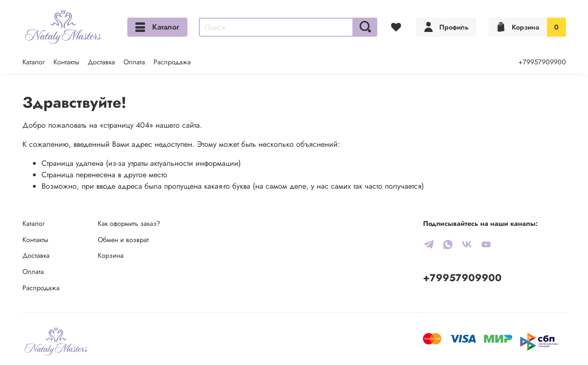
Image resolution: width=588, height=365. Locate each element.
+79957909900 (542, 62)
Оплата (134, 62)
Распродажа (172, 62)
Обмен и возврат (123, 240)
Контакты (66, 62)
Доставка (101, 62)
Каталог (157, 27)
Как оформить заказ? (129, 223)
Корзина (111, 255)
